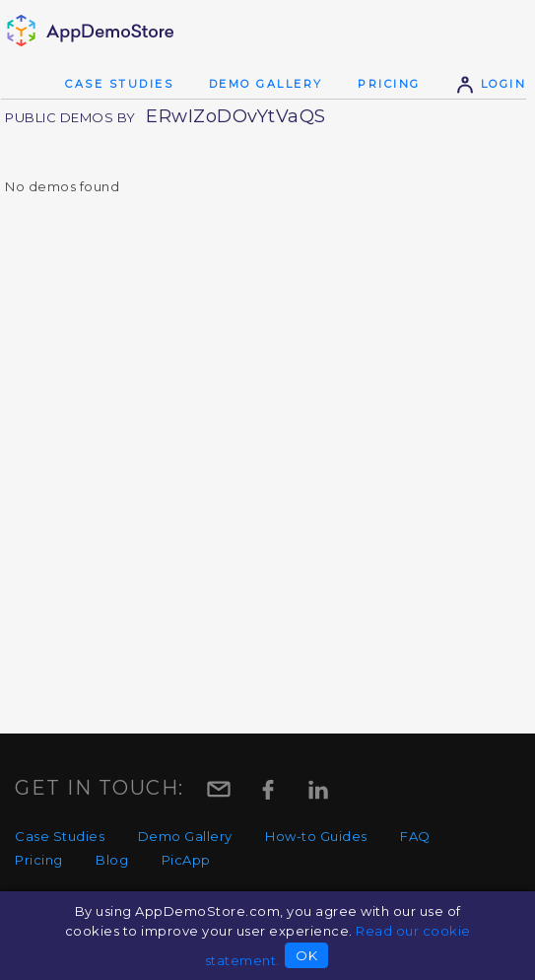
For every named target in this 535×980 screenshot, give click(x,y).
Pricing (389, 84)
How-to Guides (316, 836)
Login (491, 84)
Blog (112, 860)
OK (306, 955)
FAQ (415, 836)
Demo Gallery (266, 84)
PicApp (186, 860)
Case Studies (119, 84)
